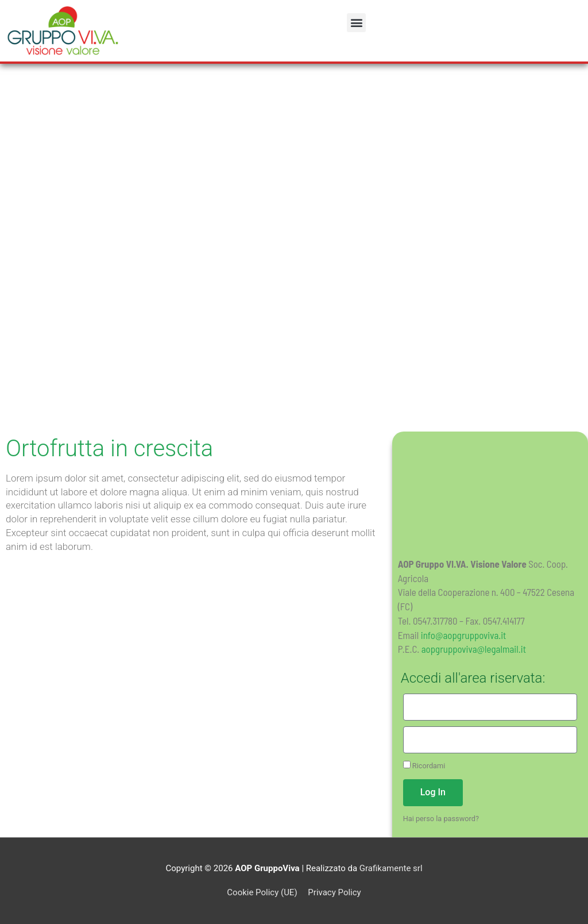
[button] (356, 23)
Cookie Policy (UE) (262, 892)
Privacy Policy (334, 892)
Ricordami (424, 765)
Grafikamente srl (391, 868)
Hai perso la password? (441, 819)
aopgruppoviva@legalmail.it (474, 649)
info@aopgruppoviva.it (464, 635)
